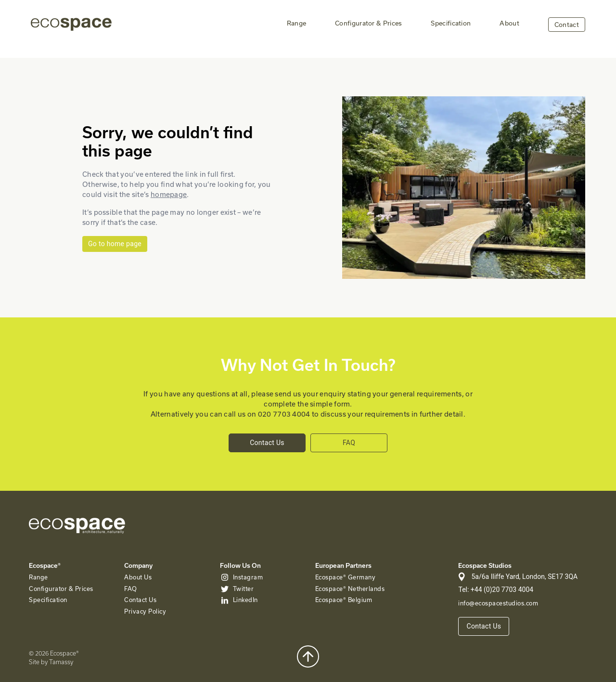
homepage (169, 194)
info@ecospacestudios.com (498, 603)
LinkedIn (245, 600)
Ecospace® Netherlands (350, 589)
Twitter (244, 589)
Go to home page (115, 244)
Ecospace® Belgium (344, 600)
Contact (567, 25)
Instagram (248, 577)
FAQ (349, 443)
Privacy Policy (145, 611)
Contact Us (267, 443)
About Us (138, 577)
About (509, 23)
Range (297, 23)
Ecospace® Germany (346, 577)
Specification (451, 23)
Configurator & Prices (368, 23)
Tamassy (61, 662)
